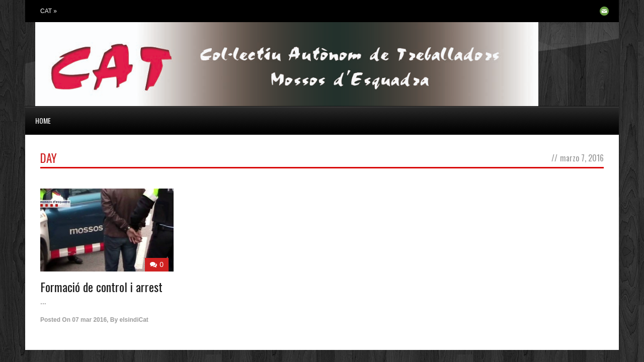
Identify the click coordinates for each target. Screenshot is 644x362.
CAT (49, 11)
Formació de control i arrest (101, 287)
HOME (43, 120)
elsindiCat (134, 320)
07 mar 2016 (89, 320)
